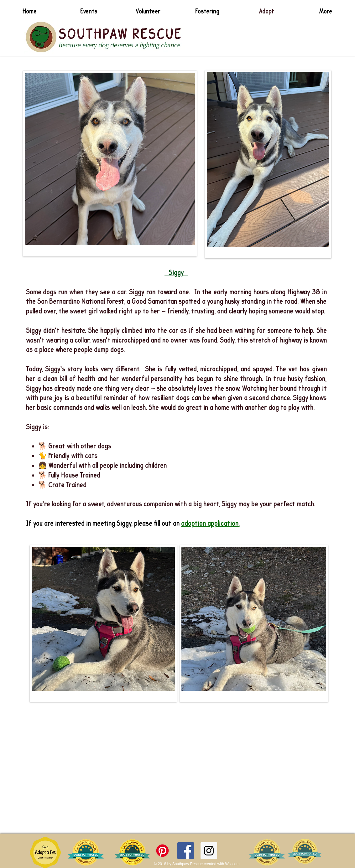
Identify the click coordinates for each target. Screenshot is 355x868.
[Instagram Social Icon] (209, 851)
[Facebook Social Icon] (186, 851)
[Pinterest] (162, 851)
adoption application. (210, 524)
